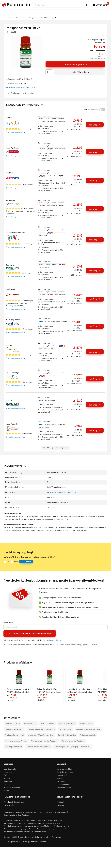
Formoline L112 (30, 723)
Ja (8, 562)
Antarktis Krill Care (13, 723)
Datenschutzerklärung (52, 640)
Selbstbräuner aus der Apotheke (38, 747)
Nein (16, 562)
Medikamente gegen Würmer (16, 741)
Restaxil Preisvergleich (67, 735)
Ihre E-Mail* (8, 623)
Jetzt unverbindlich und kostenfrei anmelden (30, 633)
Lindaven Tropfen (86, 723)
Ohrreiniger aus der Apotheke (73, 741)
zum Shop (95, 125)
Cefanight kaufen (65, 729)
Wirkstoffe (61, 781)
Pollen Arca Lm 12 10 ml (47, 689)
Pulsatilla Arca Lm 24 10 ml (79, 689)
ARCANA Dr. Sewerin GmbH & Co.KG (20, 87)
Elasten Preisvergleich (67, 723)
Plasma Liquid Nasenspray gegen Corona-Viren (72, 747)
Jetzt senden (26, 562)
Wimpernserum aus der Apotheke (44, 741)
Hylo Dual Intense (47, 723)
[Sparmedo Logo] (16, 5)
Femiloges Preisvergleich (15, 735)
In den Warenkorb (80, 72)
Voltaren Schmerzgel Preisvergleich (41, 729)
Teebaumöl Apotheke (88, 735)
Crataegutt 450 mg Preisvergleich (41, 735)
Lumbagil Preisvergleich (14, 729)
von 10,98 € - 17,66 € (19, 79)
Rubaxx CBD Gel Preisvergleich (88, 729)
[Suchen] (84, 5)
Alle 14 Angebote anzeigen (55, 448)
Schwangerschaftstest (13, 747)
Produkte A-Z (62, 775)
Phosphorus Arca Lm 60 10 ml (19, 689)
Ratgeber (60, 778)
